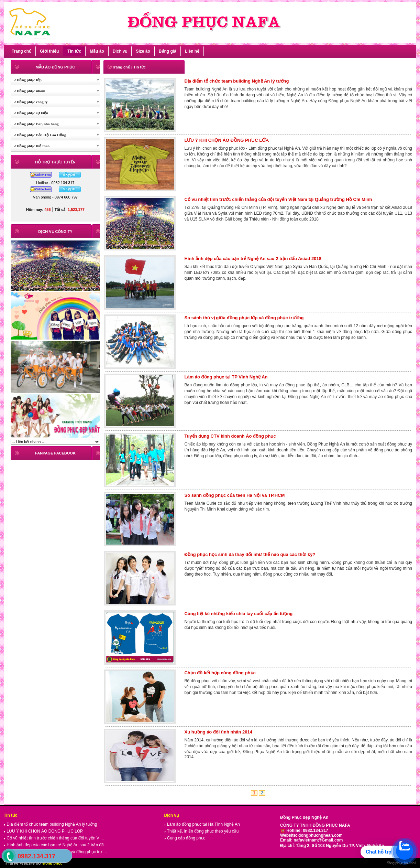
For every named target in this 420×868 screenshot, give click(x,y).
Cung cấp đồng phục (185, 838)
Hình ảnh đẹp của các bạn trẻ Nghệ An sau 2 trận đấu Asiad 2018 (253, 259)
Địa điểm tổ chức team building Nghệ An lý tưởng (236, 81)
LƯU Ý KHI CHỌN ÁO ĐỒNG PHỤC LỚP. (226, 140)
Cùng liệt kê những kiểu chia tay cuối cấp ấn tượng (238, 614)
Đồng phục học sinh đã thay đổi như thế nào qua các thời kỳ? (250, 554)
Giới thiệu (49, 51)
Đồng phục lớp (26, 80)
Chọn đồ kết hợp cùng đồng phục (220, 673)
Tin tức (74, 51)
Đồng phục (53, 863)
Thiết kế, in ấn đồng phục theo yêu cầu (202, 831)
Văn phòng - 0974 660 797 (55, 197)
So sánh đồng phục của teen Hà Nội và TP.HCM (234, 495)
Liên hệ (192, 51)
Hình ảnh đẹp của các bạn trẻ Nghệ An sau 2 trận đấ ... (56, 845)
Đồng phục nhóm (28, 91)
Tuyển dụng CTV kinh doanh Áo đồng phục (230, 436)
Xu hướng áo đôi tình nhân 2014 (218, 732)
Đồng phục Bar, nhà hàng (35, 124)
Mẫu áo (97, 51)
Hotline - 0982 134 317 (55, 183)
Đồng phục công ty (29, 102)
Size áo (143, 51)
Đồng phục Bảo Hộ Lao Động (38, 135)
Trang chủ (21, 51)
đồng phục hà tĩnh (401, 863)
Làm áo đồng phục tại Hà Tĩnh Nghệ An (202, 824)
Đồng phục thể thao (30, 146)
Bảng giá (168, 51)
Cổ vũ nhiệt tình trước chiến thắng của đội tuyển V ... (54, 838)
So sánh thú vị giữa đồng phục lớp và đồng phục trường (244, 318)
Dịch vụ (120, 51)
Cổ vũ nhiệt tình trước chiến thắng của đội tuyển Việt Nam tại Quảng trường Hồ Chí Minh (278, 199)
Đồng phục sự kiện (30, 113)
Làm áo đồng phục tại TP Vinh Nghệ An (226, 377)
